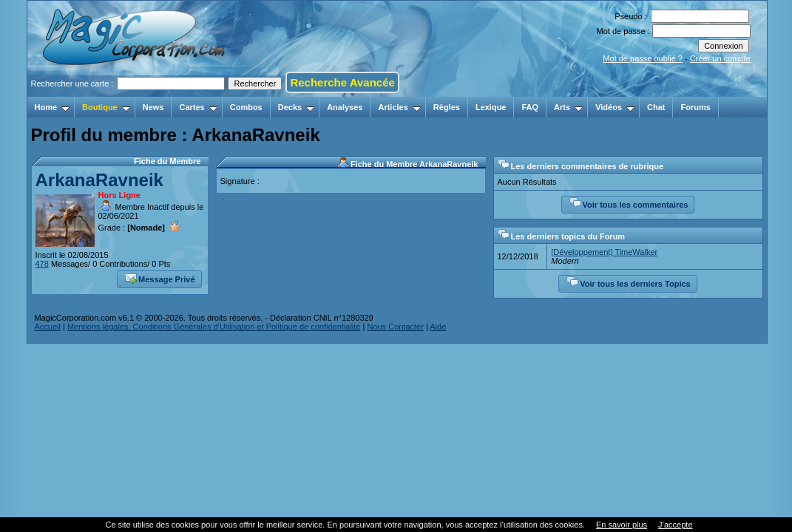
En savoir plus (622, 525)
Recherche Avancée (342, 82)
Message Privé (160, 278)
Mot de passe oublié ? (643, 58)
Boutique (106, 107)
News (153, 107)
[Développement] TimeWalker (604, 252)
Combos (246, 107)
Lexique (491, 107)
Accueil (48, 327)
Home (53, 107)
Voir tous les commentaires (629, 203)
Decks (296, 107)
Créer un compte (720, 58)
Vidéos (615, 107)
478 (42, 264)
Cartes (198, 107)
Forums (695, 107)
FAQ (530, 107)
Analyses (345, 107)
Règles (447, 107)
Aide (438, 327)
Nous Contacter (395, 327)
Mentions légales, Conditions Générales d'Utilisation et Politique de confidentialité (214, 327)
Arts (568, 107)
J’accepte (675, 525)
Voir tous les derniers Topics (628, 282)
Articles (399, 107)
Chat (656, 107)
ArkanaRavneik (99, 180)
